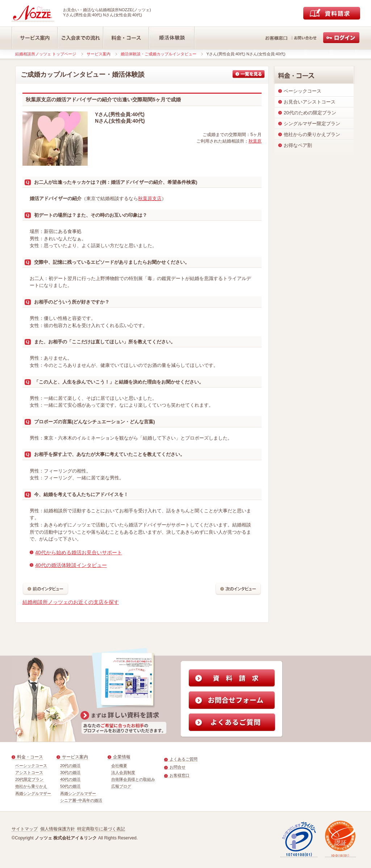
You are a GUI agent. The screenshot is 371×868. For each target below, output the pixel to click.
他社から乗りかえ (31, 786)
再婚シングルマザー (33, 793)
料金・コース (30, 757)
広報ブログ (121, 786)
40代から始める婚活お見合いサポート (79, 552)
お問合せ (178, 767)
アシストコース (29, 772)
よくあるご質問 (184, 759)
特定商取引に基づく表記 (101, 829)
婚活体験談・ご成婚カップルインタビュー (159, 54)
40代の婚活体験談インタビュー (71, 565)
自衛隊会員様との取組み (133, 779)
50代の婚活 (70, 786)
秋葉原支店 (150, 198)
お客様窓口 (180, 775)
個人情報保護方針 (58, 829)
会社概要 (119, 766)
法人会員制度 (123, 772)
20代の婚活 (70, 766)
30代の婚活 (70, 772)
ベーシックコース (31, 766)
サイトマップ (25, 829)
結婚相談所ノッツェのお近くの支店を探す (71, 602)
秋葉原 (255, 141)
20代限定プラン (30, 779)
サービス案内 (99, 54)
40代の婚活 (70, 779)
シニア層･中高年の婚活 (81, 800)
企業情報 (122, 757)
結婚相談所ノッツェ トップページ (46, 54)
